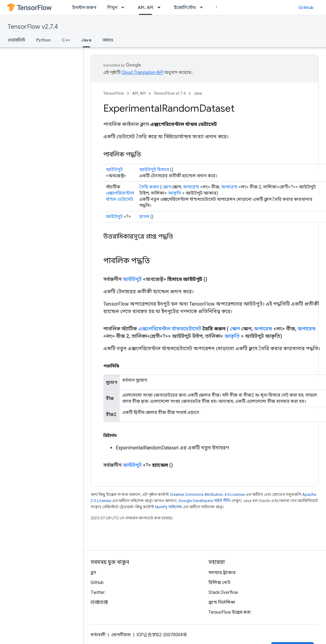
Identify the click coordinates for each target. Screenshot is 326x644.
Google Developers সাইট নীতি (205, 501)
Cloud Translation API (142, 72)
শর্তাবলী (98, 635)
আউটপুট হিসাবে (154, 170)
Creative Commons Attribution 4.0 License (207, 494)
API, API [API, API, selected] (146, 7)
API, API (139, 93)
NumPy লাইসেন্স (168, 507)
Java (198, 93)
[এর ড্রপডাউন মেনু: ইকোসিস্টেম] (203, 7)
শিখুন (112, 7)
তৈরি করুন (149, 187)
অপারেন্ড (191, 187)
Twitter (98, 592)
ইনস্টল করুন (84, 7)
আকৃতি (175, 193)
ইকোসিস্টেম (185, 7)
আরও (108, 40)
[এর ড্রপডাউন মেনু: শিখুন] (125, 7)
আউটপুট (114, 170)
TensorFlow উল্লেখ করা (230, 612)
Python (43, 40)
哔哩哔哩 (99, 602)
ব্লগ (93, 573)
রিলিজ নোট (219, 582)
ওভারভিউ (16, 40)
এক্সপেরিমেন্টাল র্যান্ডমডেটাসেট (170, 329)
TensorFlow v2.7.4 (33, 27)
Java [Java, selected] (86, 40)
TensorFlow (114, 93)
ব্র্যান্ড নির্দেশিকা (222, 602)
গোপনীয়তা (121, 635)
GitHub (306, 7)
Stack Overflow (223, 592)
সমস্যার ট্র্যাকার (222, 573)
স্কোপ (167, 187)
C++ (66, 40)
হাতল (144, 217)
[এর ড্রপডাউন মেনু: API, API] (161, 7)
